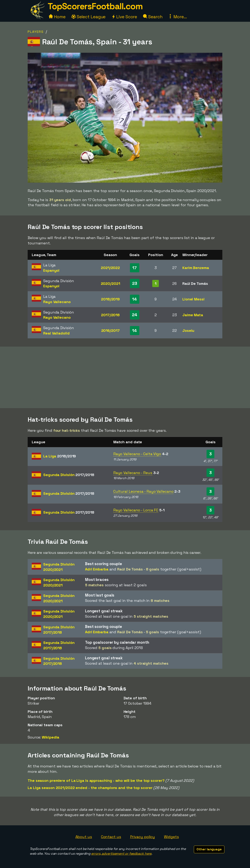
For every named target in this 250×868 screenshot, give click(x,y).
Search (153, 17)
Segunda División (69, 475)
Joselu (188, 330)
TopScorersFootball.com (95, 6)
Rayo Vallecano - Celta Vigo (137, 454)
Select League (89, 17)
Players (36, 32)
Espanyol (51, 270)
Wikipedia (51, 737)
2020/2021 (110, 283)
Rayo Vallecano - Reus (133, 473)
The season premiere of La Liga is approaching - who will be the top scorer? (96, 780)
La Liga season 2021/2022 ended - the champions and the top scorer (90, 788)
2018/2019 (110, 299)
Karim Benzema (196, 268)
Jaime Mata (193, 315)
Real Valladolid (56, 333)
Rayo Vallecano (57, 302)
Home (57, 17)
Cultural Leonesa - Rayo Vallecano (143, 491)
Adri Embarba (97, 569)
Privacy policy (143, 837)
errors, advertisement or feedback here (121, 854)
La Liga (60, 456)
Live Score (124, 17)
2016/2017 (110, 330)
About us (84, 837)
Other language (209, 849)
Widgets (171, 837)
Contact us (111, 837)
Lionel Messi (193, 299)
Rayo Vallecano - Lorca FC (136, 510)
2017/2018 (110, 315)
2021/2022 (110, 268)
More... (177, 17)
